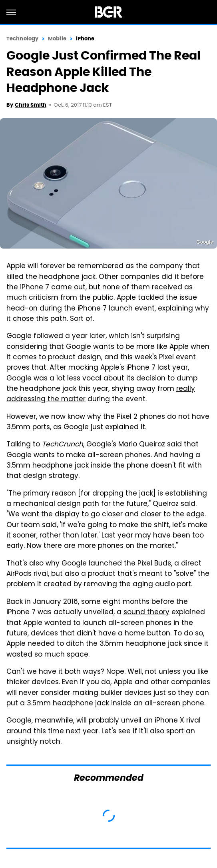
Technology (22, 39)
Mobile (57, 39)
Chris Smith (31, 105)
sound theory (146, 613)
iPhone (85, 39)
